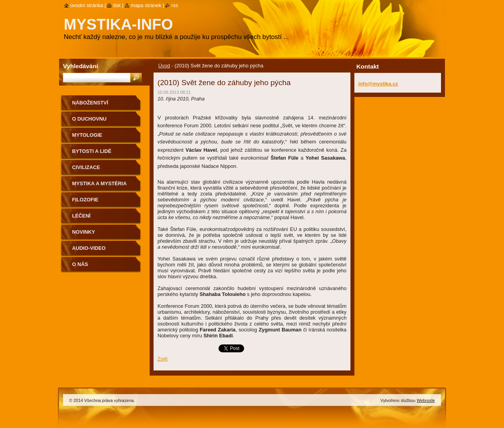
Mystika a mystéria (99, 183)
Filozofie (85, 200)
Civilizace (86, 167)
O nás (80, 264)
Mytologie (87, 135)
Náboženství (90, 103)
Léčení (81, 216)
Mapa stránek (146, 5)
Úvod (164, 66)
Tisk (117, 5)
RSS (175, 5)
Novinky (83, 232)
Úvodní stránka (87, 5)
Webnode (426, 400)
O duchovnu (89, 119)
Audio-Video (89, 248)
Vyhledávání (81, 66)
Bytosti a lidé (92, 151)
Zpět (163, 359)
